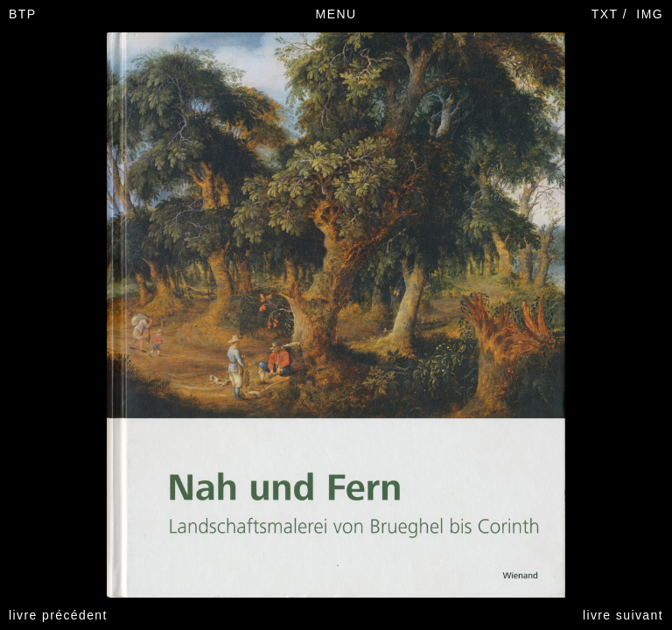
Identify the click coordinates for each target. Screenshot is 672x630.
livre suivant (623, 615)
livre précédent (58, 615)
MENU (336, 14)
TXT (605, 14)
